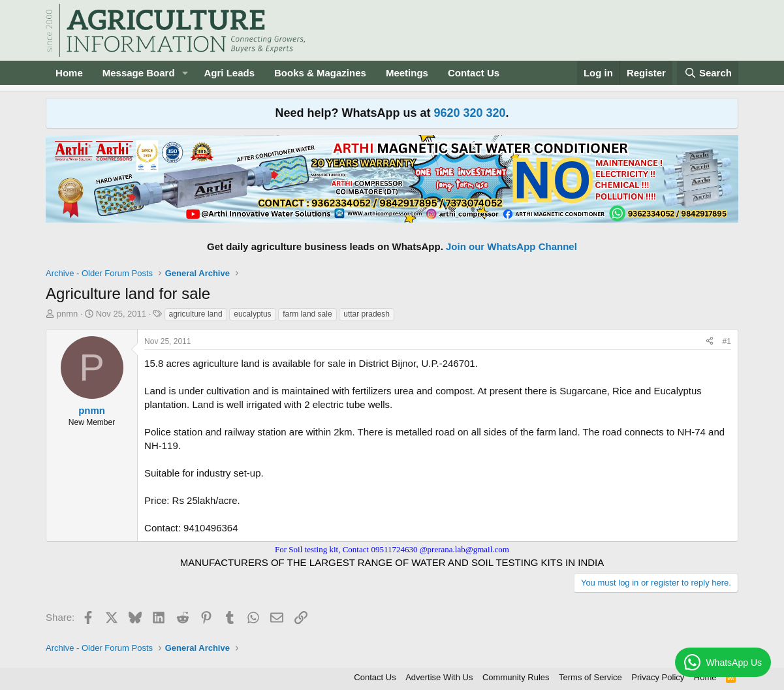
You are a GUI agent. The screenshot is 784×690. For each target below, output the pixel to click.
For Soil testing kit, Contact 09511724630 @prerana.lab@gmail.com (392, 549)
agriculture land (196, 314)
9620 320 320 (469, 113)
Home (69, 73)
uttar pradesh (367, 314)
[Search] (708, 73)
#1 (727, 341)
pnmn (68, 314)
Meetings (407, 73)
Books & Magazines (320, 73)
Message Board (139, 73)
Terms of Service (590, 677)
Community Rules (516, 677)
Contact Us (474, 73)
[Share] (710, 342)
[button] (185, 73)
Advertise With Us (439, 677)
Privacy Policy (658, 677)
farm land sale (307, 314)
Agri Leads (229, 73)
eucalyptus (252, 314)
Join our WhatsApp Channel (511, 246)
